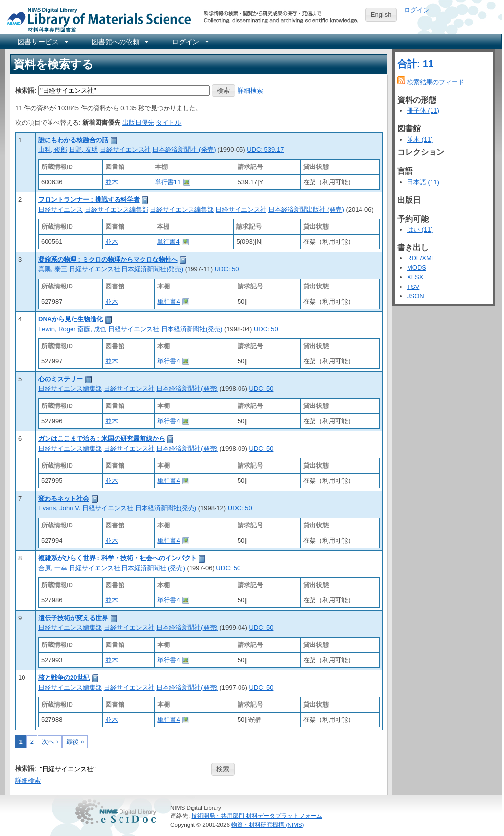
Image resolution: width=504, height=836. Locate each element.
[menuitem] (42, 42)
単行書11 (168, 182)
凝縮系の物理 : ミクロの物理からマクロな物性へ (108, 259)
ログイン (417, 10)
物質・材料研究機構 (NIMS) (267, 824)
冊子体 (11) (423, 110)
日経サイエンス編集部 (117, 209)
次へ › (50, 742)
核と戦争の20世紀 (64, 678)
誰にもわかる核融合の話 (73, 140)
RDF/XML (421, 258)
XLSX (415, 277)
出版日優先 (138, 123)
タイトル (168, 123)
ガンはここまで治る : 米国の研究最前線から (102, 439)
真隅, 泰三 (53, 269)
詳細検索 (250, 90)
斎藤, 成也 (92, 329)
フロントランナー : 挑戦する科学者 (89, 200)
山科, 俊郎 (53, 150)
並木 (112, 182)
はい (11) (420, 229)
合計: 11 (415, 64)
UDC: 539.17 (265, 150)
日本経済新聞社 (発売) (184, 150)
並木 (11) (420, 139)
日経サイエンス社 (125, 150)
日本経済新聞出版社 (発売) (306, 209)
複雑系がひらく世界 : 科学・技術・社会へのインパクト (118, 558)
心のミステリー (60, 379)
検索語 (25, 769)
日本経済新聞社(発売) (152, 269)
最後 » (75, 742)
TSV (413, 287)
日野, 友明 (84, 150)
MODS (417, 268)
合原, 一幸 (53, 568)
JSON (416, 296)
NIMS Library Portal (96, 19)
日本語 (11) (423, 182)
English (381, 14)
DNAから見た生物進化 (71, 319)
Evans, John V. (59, 508)
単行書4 (168, 242)
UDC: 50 (227, 269)
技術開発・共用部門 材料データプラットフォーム (257, 816)
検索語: (26, 90)
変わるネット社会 (64, 498)
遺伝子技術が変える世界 (73, 618)
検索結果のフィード (436, 82)
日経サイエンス (60, 209)
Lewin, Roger (57, 329)
